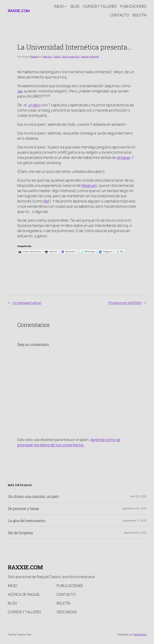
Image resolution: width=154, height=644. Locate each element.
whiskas (123, 157)
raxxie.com (19, 11)
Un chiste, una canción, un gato (33, 496)
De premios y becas (23, 508)
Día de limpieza (20, 533)
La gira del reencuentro (27, 521)
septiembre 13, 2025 (135, 520)
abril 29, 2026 (138, 496)
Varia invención (71, 57)
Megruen (89, 185)
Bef (47, 201)
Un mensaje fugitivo (27, 303)
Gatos (57, 57)
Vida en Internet (90, 57)
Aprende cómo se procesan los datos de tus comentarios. (69, 442)
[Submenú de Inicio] (66, 6)
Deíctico (47, 57)
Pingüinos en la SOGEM (125, 303)
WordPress (140, 634)
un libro (34, 105)
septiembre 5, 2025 (135, 533)
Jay (20, 91)
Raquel (34, 57)
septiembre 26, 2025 (134, 508)
